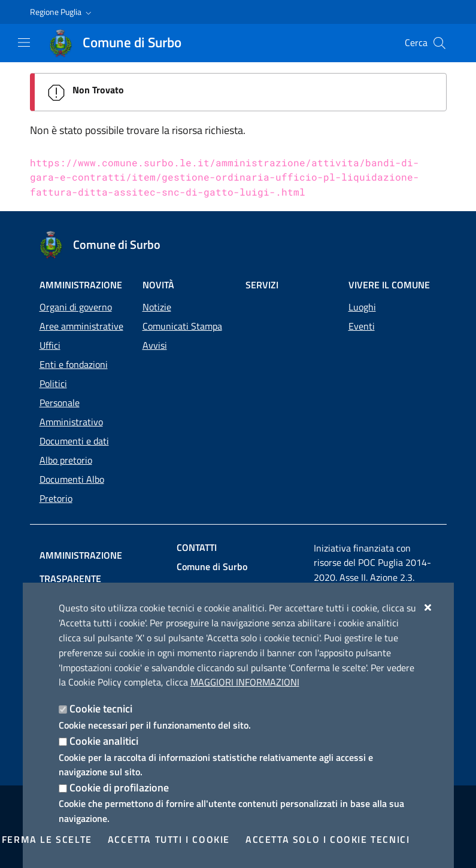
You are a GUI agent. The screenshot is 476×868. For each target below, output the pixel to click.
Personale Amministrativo (71, 412)
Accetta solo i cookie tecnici (328, 839)
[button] (62, 12)
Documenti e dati (74, 441)
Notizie (157, 307)
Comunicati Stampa (182, 326)
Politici (53, 383)
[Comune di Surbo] (122, 43)
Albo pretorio (66, 460)
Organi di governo (76, 307)
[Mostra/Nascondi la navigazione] (24, 42)
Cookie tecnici (101, 709)
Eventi (362, 326)
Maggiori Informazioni (245, 682)
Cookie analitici (104, 741)
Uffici (50, 345)
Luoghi (362, 307)
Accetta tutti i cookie (169, 839)
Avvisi (155, 345)
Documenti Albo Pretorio (72, 489)
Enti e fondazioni (74, 364)
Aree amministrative (81, 326)
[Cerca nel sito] (439, 43)
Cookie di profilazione (119, 788)
